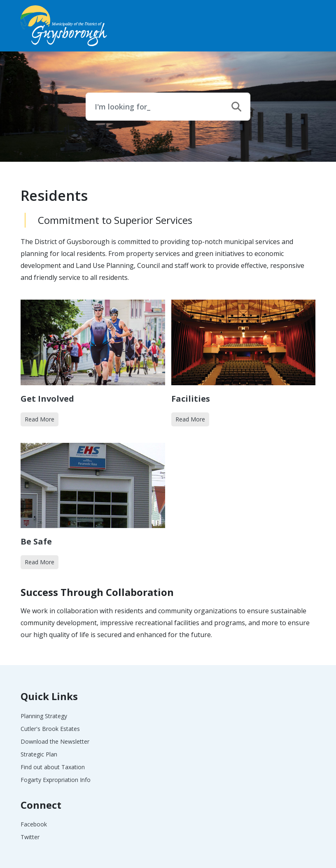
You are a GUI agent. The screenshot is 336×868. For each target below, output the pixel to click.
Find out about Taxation (53, 767)
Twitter (30, 837)
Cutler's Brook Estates (50, 729)
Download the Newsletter (55, 741)
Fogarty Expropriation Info (56, 780)
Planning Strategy (44, 716)
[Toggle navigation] (306, 26)
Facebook (34, 824)
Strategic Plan (39, 754)
